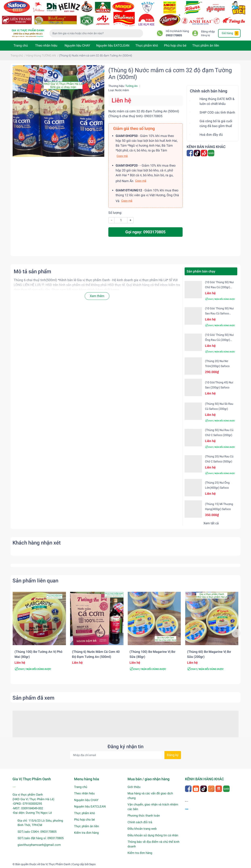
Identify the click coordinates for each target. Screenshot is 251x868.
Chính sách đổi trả (140, 822)
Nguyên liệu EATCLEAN (113, 45)
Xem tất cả (211, 523)
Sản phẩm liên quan (35, 581)
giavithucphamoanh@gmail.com (39, 845)
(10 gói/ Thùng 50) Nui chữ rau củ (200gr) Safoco (219, 287)
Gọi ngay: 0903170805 (145, 232)
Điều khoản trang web (142, 829)
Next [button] (236, 633)
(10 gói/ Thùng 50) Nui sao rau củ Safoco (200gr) (219, 313)
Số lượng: (115, 213)
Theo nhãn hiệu (46, 45)
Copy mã (122, 156)
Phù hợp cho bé (175, 45)
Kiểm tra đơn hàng (86, 833)
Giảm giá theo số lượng (134, 128)
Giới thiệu (134, 787)
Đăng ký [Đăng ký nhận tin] (173, 755)
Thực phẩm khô (147, 45)
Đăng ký (206, 35)
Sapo (92, 864)
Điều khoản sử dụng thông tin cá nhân (153, 835)
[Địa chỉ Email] (125, 755)
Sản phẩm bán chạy (201, 271)
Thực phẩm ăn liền (206, 45)
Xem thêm (97, 296)
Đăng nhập (208, 32)
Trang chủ (21, 45)
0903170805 (174, 35)
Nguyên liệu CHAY (77, 45)
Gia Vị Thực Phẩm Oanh (55, 864)
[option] (39, 633)
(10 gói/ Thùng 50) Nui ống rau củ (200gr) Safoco (219, 340)
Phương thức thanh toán (144, 816)
